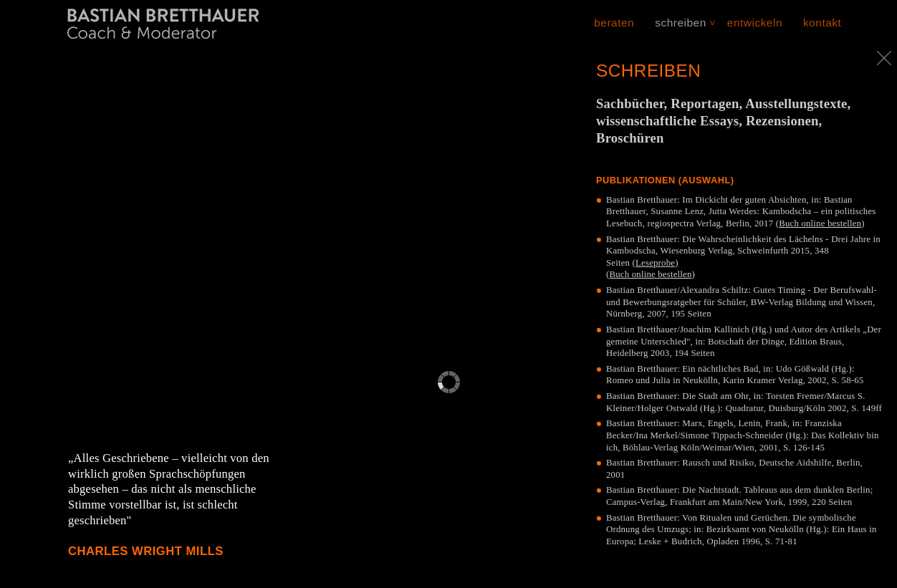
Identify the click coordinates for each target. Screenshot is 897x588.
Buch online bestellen (820, 223)
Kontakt (822, 23)
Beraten (614, 23)
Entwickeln (755, 23)
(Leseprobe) (656, 263)
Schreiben (681, 23)
